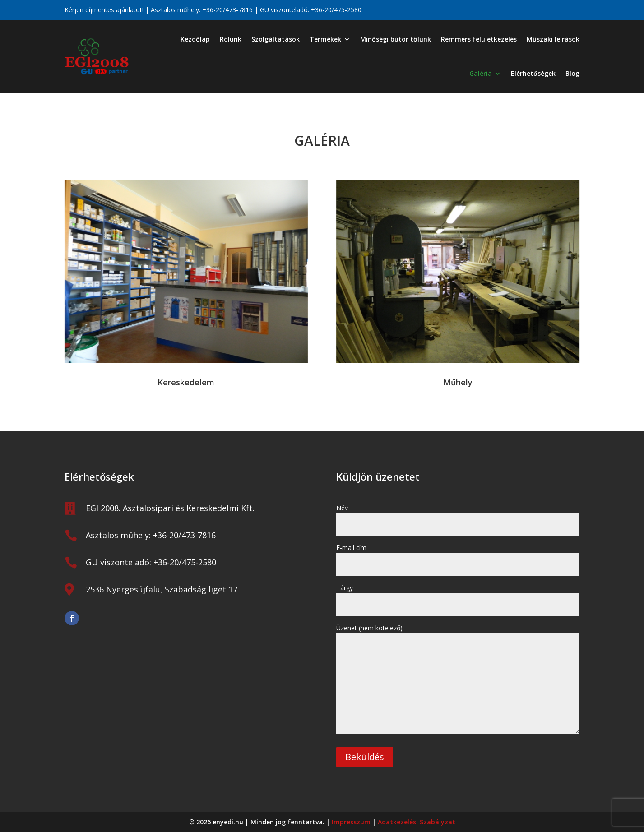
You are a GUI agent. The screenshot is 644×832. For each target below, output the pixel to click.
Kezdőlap (195, 39)
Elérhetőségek (533, 73)
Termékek (325, 39)
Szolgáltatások (276, 39)
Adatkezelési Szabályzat (417, 822)
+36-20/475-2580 (336, 10)
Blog (572, 73)
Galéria (481, 73)
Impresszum (351, 822)
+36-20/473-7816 (227, 10)
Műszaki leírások (553, 39)
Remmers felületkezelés (479, 39)
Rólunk (231, 39)
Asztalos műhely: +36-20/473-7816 (151, 535)
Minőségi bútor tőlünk (396, 39)
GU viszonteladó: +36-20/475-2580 (151, 562)
